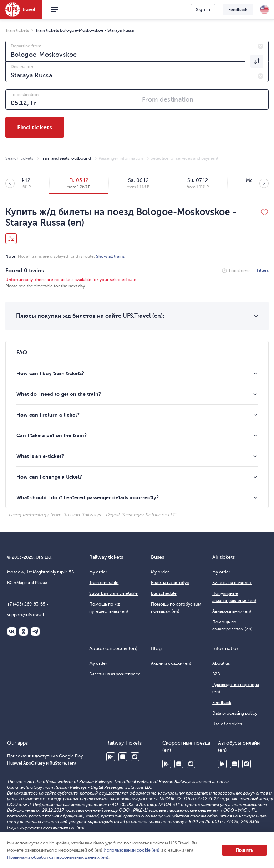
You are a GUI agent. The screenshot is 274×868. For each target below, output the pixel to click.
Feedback (238, 10)
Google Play (111, 757)
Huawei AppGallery (123, 757)
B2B (216, 674)
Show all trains (110, 256)
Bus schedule (164, 593)
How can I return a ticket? (48, 415)
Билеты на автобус (170, 583)
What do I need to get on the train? (59, 394)
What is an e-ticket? (40, 456)
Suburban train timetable (113, 593)
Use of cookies (227, 724)
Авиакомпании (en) (232, 611)
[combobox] (137, 51)
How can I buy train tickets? (50, 373)
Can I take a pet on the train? (52, 435)
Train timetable (104, 583)
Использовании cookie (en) (131, 850)
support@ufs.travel (26, 615)
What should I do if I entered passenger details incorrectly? (88, 497)
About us (221, 663)
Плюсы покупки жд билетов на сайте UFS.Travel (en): (90, 316)
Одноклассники (24, 632)
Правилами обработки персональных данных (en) (58, 857)
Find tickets (35, 127)
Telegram (35, 632)
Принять (244, 850)
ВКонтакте (12, 632)
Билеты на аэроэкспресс (115, 674)
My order (98, 572)
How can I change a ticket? (49, 477)
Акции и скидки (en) (171, 663)
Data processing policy (235, 713)
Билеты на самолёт (232, 583)
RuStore (135, 757)
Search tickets (19, 158)
